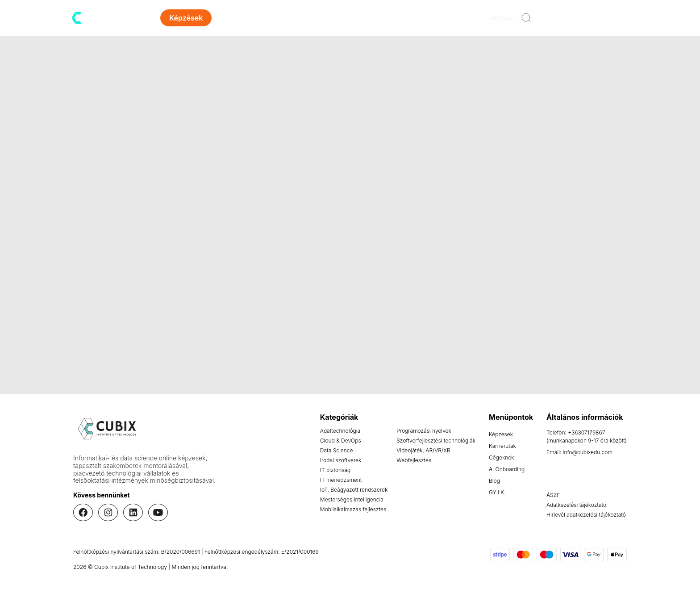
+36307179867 (586, 432)
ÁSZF (553, 495)
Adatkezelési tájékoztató (576, 505)
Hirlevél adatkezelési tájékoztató (586, 515)
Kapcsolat (394, 18)
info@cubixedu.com (588, 452)
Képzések (501, 434)
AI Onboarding (507, 469)
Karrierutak (249, 18)
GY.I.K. (497, 492)
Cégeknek (502, 457)
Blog (351, 18)
